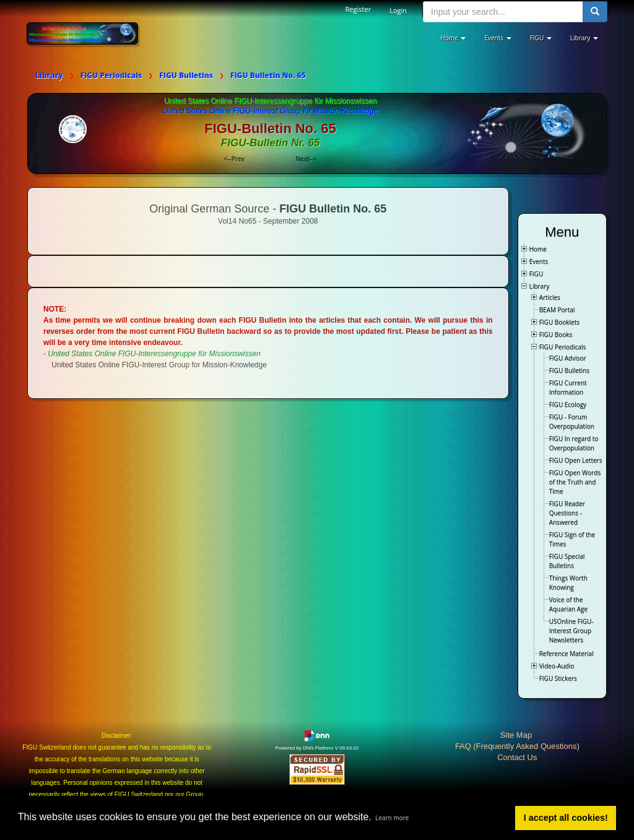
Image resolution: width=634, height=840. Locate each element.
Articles (550, 297)
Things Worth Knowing (568, 583)
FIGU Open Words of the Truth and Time (575, 482)
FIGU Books (556, 335)
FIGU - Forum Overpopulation (572, 422)
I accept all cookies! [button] (566, 818)
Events (539, 261)
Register (358, 9)
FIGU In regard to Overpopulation (574, 443)
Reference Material (567, 654)
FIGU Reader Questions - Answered (567, 513)
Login (398, 10)
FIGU (536, 274)
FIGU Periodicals (563, 347)
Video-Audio (557, 666)
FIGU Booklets (559, 322)
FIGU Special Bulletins (567, 561)
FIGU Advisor (568, 358)
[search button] (595, 12)
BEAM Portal (557, 310)
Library (540, 286)
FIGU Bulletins (569, 370)
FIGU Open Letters (576, 460)
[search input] (503, 12)
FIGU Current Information (568, 387)
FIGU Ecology (568, 405)
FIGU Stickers (558, 678)
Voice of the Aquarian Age (568, 604)
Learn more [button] (392, 818)
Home (538, 249)
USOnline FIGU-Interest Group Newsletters (571, 631)
